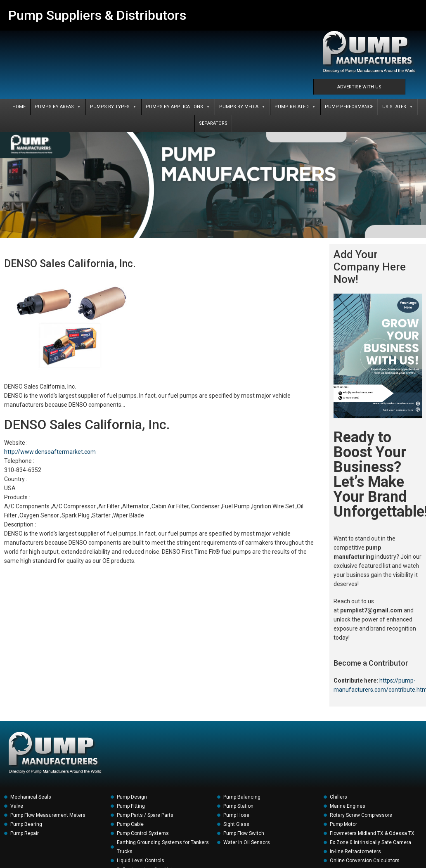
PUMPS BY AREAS (58, 107)
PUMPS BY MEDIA (242, 107)
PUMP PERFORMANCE (349, 107)
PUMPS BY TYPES (113, 107)
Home (19, 107)
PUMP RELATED (295, 107)
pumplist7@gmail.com (371, 610)
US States (398, 107)
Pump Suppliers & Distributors (97, 15)
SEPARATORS (213, 123)
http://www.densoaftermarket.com (50, 452)
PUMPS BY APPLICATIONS (178, 107)
